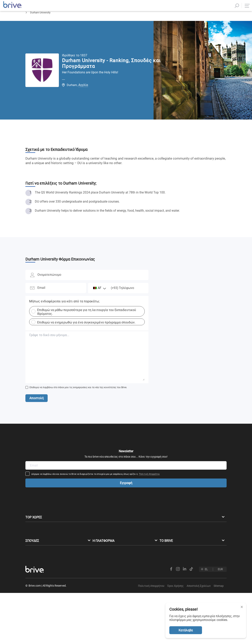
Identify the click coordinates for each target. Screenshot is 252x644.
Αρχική (29, 23)
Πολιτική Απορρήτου (176, 458)
